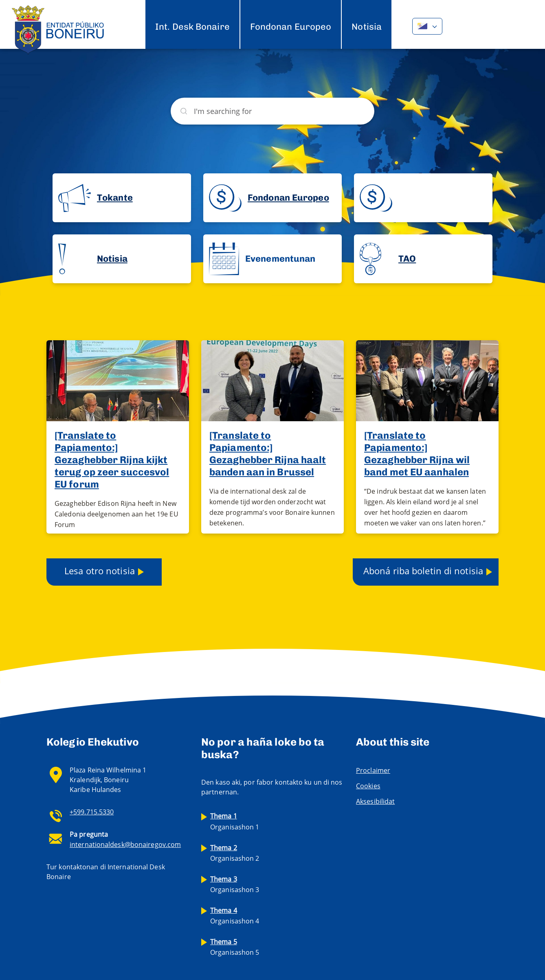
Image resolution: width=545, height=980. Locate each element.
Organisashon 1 (235, 821)
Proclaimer (373, 770)
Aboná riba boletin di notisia (423, 571)
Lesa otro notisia (100, 571)
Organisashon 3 (235, 884)
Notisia (367, 27)
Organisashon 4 (235, 916)
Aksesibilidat (375, 801)
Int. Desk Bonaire (192, 27)
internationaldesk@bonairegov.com (125, 844)
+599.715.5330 (92, 812)
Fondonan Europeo (291, 27)
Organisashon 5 (235, 947)
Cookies (368, 786)
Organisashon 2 (235, 853)
